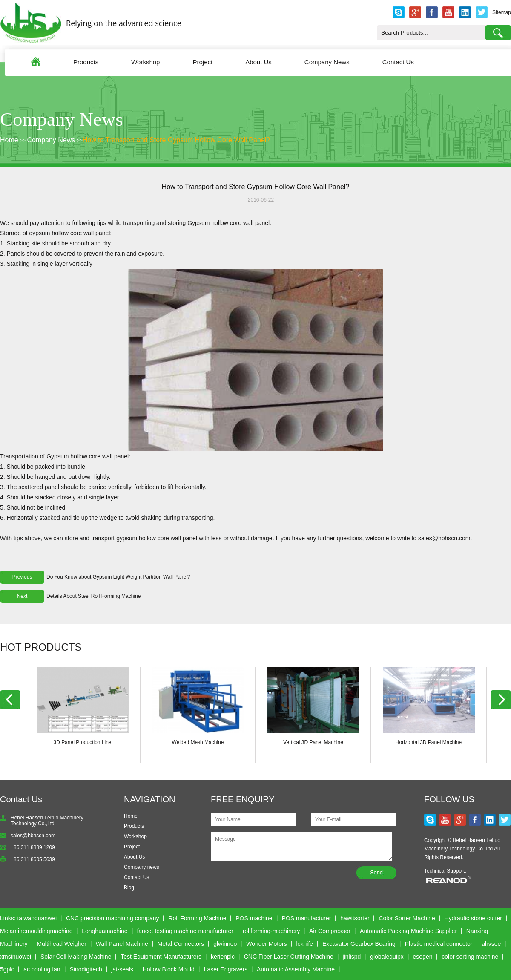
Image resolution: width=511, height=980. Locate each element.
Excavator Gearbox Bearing (359, 944)
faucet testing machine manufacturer (185, 931)
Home (9, 140)
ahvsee (491, 944)
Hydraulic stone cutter (473, 918)
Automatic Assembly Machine (296, 969)
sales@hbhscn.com (33, 836)
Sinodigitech (86, 969)
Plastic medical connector (439, 944)
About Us (258, 62)
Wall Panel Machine (122, 944)
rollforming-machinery (271, 931)
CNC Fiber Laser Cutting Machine (289, 957)
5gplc (7, 969)
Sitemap (502, 12)
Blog (129, 888)
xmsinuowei (16, 957)
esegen (423, 957)
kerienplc (223, 957)
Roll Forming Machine (197, 918)
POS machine (254, 918)
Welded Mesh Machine (198, 742)
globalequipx (387, 957)
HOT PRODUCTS (41, 647)
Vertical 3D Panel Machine (313, 742)
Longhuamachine (105, 931)
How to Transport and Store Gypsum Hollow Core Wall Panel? (176, 140)
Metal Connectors (181, 944)
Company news (142, 867)
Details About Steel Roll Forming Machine (93, 596)
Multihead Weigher (61, 944)
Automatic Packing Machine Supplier (408, 931)
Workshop (145, 62)
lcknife (304, 944)
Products (86, 62)
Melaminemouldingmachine (36, 931)
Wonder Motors (266, 944)
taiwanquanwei (37, 918)
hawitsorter (355, 918)
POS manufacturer (306, 918)
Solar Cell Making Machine (76, 957)
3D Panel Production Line (82, 742)
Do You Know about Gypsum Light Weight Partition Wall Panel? (118, 577)
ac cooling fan (42, 969)
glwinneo (225, 944)
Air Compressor (330, 931)
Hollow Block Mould (169, 969)
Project (202, 62)
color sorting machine (470, 957)
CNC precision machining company (113, 918)
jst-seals (122, 969)
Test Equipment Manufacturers (161, 957)
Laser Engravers (226, 969)
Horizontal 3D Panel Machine (429, 742)
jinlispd (352, 957)
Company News (327, 62)
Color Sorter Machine (407, 918)
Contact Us (398, 62)
